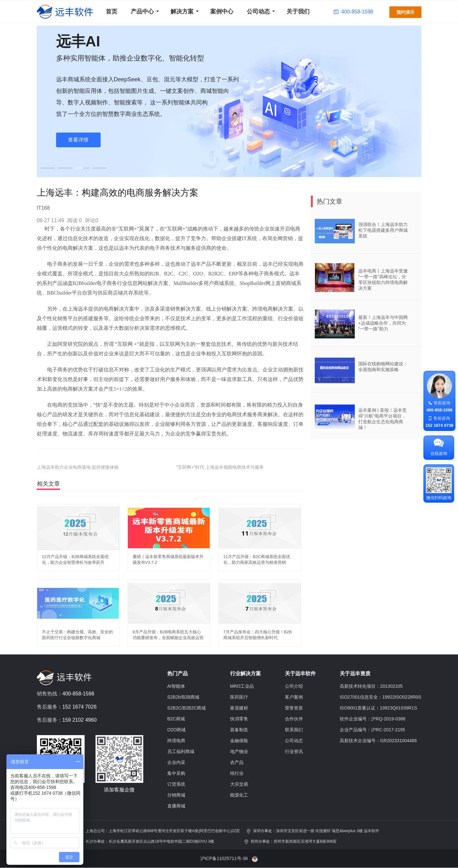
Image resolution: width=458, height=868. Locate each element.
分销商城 (176, 795)
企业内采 (176, 762)
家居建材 (239, 708)
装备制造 (239, 730)
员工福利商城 (181, 751)
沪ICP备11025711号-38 (224, 858)
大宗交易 (239, 784)
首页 (112, 12)
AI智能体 (176, 686)
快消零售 (239, 719)
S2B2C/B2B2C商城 (187, 708)
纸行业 (237, 773)
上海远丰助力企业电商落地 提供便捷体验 (78, 467)
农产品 (237, 762)
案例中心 (222, 12)
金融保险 (239, 741)
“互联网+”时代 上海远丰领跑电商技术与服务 (220, 467)
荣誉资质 (294, 708)
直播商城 (176, 806)
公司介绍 (294, 686)
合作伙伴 (294, 719)
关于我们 (298, 12)
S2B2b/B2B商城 (183, 697)
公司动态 (258, 12)
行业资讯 (294, 751)
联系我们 (294, 730)
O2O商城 (177, 730)
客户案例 (294, 697)
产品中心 (142, 12)
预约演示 (405, 12)
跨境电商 (176, 741)
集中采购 (176, 773)
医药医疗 (239, 697)
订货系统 (176, 784)
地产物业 (239, 751)
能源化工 (239, 795)
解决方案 (182, 12)
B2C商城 (176, 719)
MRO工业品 (242, 686)
